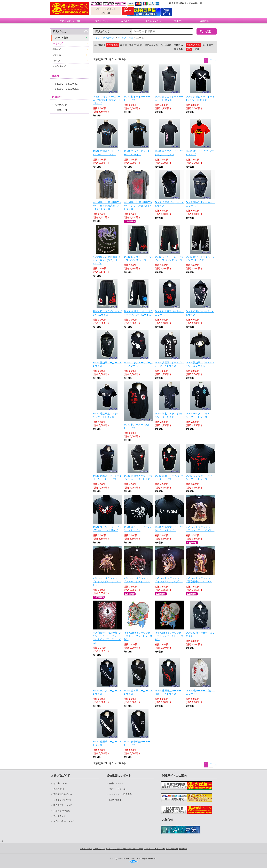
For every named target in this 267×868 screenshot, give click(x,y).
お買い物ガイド (116, 800)
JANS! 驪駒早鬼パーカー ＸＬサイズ (200, 204)
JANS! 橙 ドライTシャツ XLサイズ (200, 153)
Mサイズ (57, 55)
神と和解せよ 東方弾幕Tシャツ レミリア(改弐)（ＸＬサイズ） (138, 206)
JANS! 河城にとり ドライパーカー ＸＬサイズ (107, 478)
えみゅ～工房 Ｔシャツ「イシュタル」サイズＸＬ (169, 580)
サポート (179, 21)
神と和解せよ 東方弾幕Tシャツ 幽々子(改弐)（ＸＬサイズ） (107, 260)
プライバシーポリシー (154, 849)
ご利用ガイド (128, 21)
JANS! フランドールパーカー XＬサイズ (138, 364)
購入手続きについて (63, 805)
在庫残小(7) (61, 110)
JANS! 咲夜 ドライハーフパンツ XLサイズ (200, 259)
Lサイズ (56, 61)
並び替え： (100, 45)
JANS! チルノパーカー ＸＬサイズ (107, 692)
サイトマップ (102, 21)
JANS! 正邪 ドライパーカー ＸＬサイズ (169, 478)
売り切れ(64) (61, 105)
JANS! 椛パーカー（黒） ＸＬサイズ (138, 426)
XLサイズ (58, 44)
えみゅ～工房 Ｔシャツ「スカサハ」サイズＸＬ (137, 580)
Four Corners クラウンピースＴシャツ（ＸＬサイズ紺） (169, 636)
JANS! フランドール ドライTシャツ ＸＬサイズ (107, 529)
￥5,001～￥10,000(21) (67, 89)
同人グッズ (59, 32)
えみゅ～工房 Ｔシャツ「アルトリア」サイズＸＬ (200, 529)
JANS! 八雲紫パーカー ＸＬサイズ (169, 204)
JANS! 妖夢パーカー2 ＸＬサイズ (200, 313)
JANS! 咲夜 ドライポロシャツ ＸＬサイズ (169, 415)
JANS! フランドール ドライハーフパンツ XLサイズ (169, 259)
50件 (189, 49)
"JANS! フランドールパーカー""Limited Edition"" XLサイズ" (107, 100)
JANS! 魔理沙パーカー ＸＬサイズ (107, 743)
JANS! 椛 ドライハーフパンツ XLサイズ (107, 313)
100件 (196, 49)
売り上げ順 (166, 45)
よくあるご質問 (153, 21)
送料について (60, 816)
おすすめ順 (112, 45)
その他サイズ (59, 66)
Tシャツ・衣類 (61, 38)
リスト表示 (208, 45)
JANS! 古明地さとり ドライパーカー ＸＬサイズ (138, 478)
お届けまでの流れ (62, 811)
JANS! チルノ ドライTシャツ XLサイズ (138, 153)
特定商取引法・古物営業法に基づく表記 (125, 849)
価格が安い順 (136, 45)
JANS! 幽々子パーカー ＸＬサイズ (138, 692)
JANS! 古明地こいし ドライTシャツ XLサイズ (107, 153)
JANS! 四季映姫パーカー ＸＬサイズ (138, 743)
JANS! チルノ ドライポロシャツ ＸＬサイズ (200, 415)
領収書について (61, 783)
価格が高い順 (151, 45)
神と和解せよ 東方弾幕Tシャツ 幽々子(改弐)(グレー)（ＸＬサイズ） (107, 206)
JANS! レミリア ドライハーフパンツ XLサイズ (138, 259)
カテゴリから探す (70, 21)
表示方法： (180, 45)
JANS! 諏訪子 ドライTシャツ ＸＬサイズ (200, 364)
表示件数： (180, 49)
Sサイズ (57, 49)
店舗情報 (204, 21)
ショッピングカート (63, 800)
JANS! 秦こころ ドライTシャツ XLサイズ (169, 153)
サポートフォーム (117, 789)
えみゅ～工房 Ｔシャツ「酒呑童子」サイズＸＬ (199, 580)
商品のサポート (116, 783)
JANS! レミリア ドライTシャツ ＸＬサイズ (200, 478)
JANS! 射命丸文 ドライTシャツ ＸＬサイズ (169, 529)
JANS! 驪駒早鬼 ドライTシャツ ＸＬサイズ (107, 415)
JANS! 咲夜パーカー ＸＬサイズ (200, 634)
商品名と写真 (193, 45)
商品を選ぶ (59, 789)
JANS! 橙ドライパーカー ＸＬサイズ (138, 98)
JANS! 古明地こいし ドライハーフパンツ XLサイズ (138, 313)
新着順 (124, 45)
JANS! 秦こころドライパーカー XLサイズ (169, 98)
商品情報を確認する (63, 794)
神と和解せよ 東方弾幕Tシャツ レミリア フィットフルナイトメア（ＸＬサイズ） (107, 638)
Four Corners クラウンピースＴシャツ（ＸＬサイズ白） (138, 636)
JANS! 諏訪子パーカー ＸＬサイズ (107, 364)
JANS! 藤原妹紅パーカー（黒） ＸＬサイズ (168, 692)
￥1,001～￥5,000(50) (66, 84)
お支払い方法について (64, 821)
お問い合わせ (172, 849)
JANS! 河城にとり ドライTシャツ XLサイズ (200, 98)
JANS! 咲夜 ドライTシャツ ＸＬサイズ (138, 529)
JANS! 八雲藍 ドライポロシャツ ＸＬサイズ (169, 364)
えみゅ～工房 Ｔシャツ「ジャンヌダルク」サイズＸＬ (107, 581)
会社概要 (183, 849)
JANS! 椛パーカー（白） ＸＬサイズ (200, 692)
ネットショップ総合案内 (120, 794)
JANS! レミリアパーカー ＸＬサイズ (169, 313)
